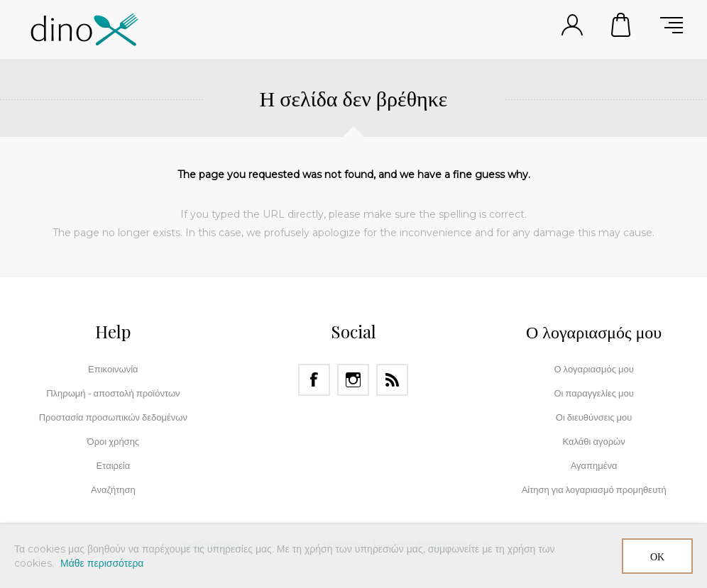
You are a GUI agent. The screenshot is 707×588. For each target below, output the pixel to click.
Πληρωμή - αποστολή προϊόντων (113, 393)
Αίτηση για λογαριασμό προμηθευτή (594, 489)
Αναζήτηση (113, 489)
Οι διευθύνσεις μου (594, 417)
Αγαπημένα (594, 465)
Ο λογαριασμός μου (593, 369)
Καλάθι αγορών (622, 25)
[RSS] (392, 380)
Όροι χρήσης (114, 441)
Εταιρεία (114, 465)
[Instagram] (353, 380)
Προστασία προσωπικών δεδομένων (113, 417)
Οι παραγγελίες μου (593, 393)
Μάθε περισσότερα (102, 563)
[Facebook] (314, 380)
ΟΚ (657, 556)
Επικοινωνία (113, 369)
